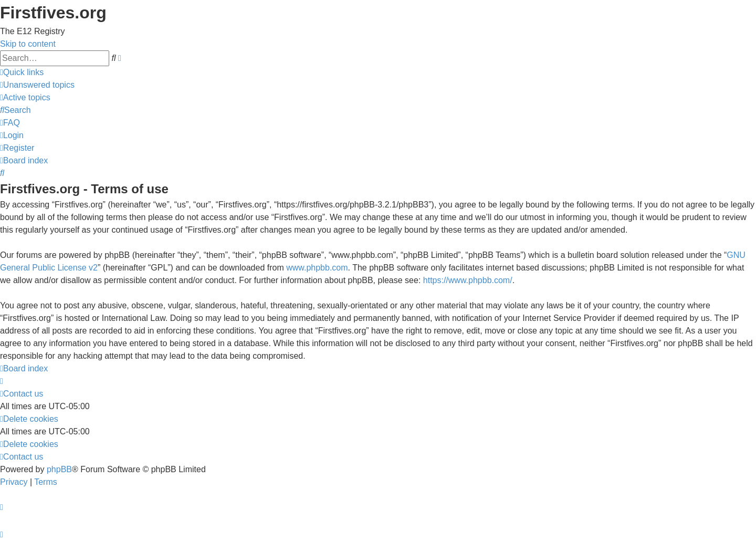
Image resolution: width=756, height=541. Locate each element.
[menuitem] (37, 85)
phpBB (59, 469)
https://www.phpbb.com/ (468, 280)
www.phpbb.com (317, 268)
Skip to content (28, 44)
